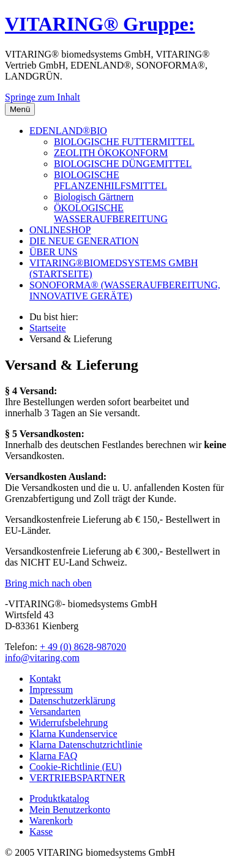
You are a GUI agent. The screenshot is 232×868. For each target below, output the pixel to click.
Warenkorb (51, 821)
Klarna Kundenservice (73, 734)
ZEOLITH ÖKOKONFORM (111, 153)
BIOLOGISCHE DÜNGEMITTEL (123, 164)
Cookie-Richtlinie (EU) (76, 767)
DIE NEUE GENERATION (84, 241)
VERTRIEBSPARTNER (77, 778)
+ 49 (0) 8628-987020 (83, 647)
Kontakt (45, 679)
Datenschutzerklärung (72, 701)
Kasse (41, 832)
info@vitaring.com (42, 658)
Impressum (51, 690)
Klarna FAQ (53, 756)
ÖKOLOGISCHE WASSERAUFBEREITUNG (111, 213)
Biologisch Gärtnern (94, 197)
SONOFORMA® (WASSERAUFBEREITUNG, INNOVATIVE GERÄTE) (125, 290)
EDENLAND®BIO (68, 131)
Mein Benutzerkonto (70, 810)
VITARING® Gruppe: (100, 24)
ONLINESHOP (60, 230)
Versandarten (55, 712)
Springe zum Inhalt (43, 97)
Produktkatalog (59, 799)
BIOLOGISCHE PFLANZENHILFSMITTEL (110, 180)
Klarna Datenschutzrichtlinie (86, 745)
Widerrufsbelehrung (69, 723)
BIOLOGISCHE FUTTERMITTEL (124, 142)
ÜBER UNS (54, 252)
